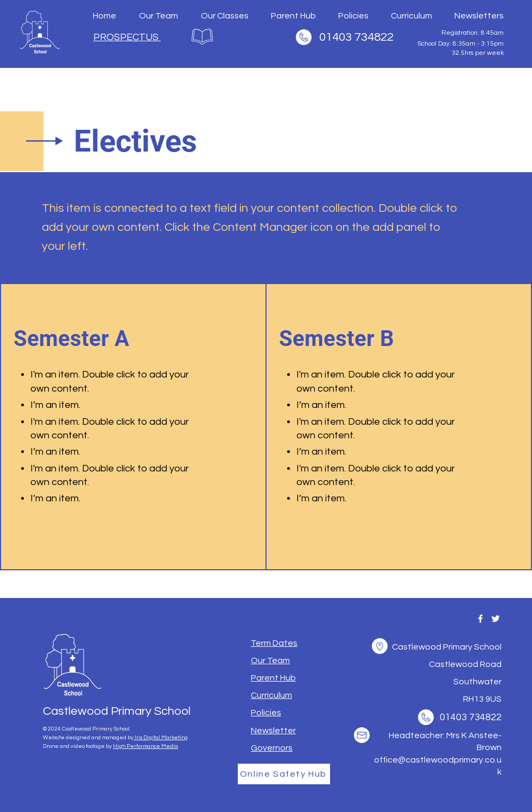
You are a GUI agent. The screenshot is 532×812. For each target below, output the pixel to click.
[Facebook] (480, 619)
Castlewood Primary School (117, 711)
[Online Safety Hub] (284, 774)
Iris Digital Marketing (161, 738)
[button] (274, 643)
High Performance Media (145, 746)
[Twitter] (496, 619)
